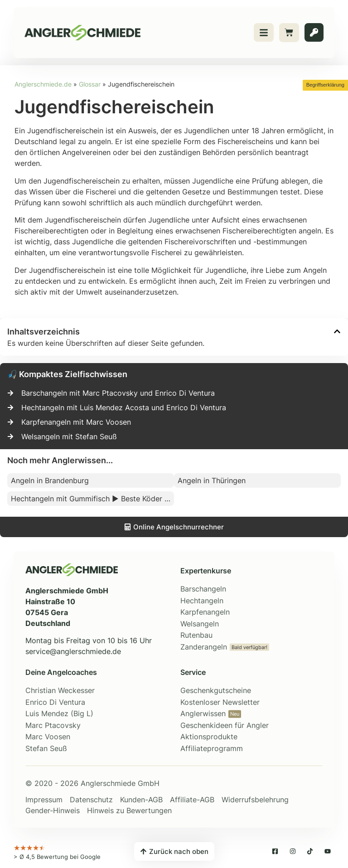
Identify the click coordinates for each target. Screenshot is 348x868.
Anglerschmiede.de (43, 84)
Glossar (90, 84)
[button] (337, 331)
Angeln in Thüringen (212, 480)
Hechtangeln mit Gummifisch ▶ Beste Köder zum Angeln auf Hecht (92, 499)
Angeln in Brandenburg (50, 480)
